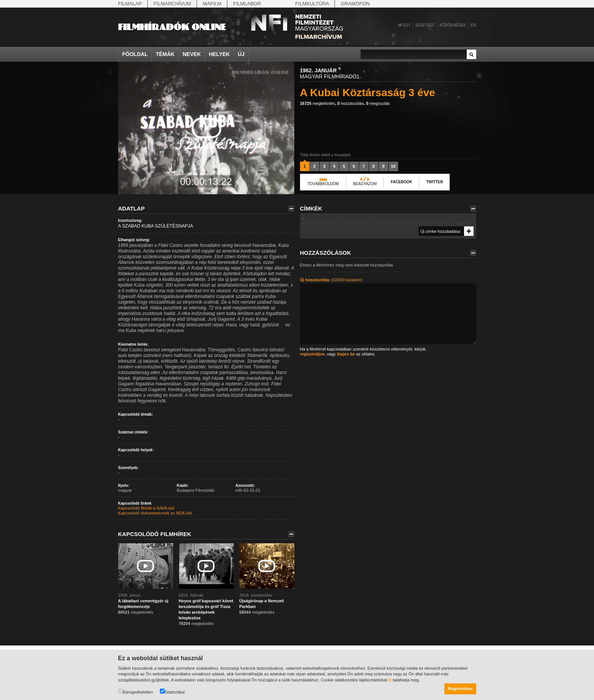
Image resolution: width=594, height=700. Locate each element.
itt (390, 680)
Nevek (192, 54)
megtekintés (318, 103)
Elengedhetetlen (136, 691)
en (474, 25)
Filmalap (130, 4)
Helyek (219, 54)
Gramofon (355, 4)
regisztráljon (312, 354)
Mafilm (212, 4)
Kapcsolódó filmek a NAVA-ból (146, 508)
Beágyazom (365, 184)
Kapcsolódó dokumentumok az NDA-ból (155, 513)
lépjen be (346, 354)
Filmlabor (247, 4)
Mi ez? (404, 25)
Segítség (425, 25)
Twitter (435, 182)
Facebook (401, 182)
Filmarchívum (172, 4)
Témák (165, 54)
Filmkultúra (312, 4)
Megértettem (460, 689)
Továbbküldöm (323, 184)
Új (241, 54)
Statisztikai (172, 691)
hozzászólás (351, 103)
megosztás (378, 103)
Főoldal (135, 54)
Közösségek (453, 25)
